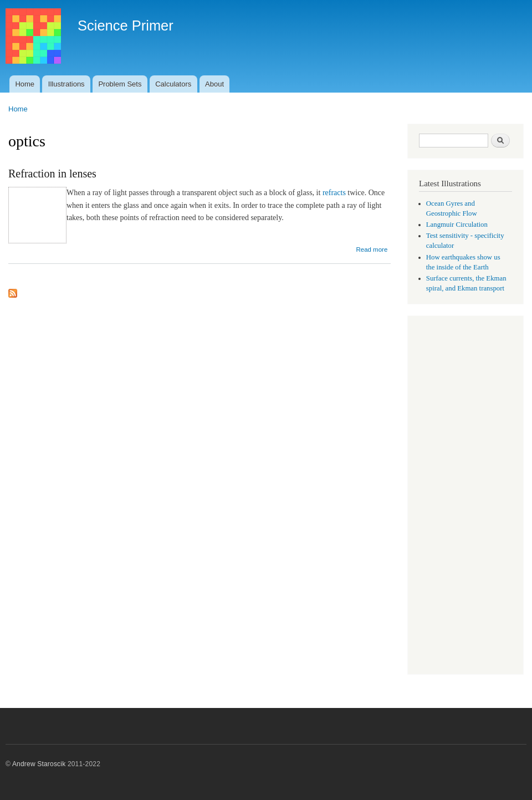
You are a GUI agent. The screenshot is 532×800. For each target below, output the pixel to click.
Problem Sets (120, 84)
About (214, 84)
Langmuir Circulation (457, 225)
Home (25, 84)
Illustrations (66, 84)
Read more (372, 249)
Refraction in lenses (52, 174)
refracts (334, 193)
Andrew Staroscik (39, 764)
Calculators (173, 84)
